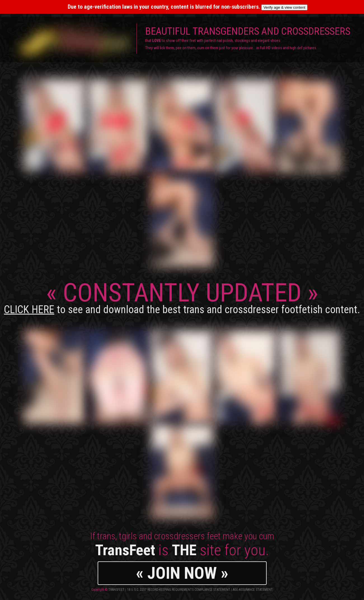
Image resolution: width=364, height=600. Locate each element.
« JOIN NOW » (182, 573)
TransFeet (116, 590)
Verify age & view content (285, 7)
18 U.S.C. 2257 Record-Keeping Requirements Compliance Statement (179, 590)
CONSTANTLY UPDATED (182, 297)
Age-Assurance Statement (253, 590)
